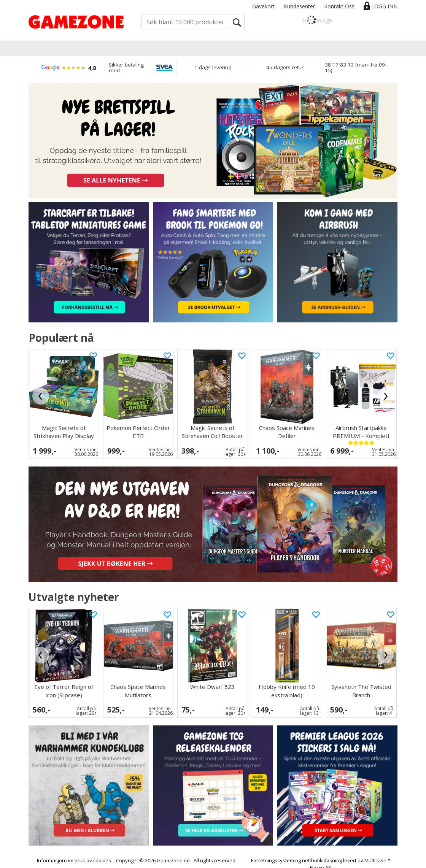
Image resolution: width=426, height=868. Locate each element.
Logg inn (384, 6)
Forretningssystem (273, 854)
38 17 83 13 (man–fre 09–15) (356, 67)
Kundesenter (299, 6)
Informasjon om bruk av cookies (74, 854)
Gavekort (263, 6)
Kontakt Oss (339, 6)
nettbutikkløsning (322, 854)
